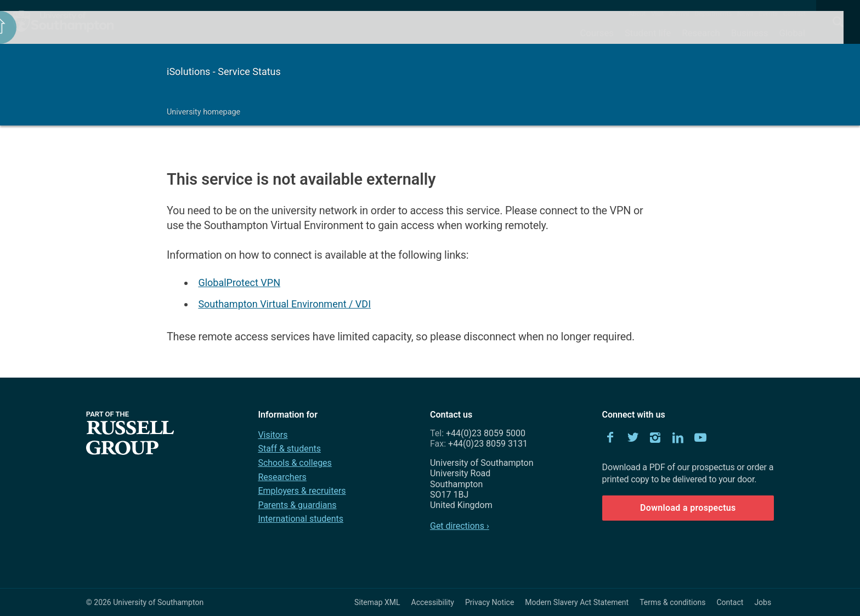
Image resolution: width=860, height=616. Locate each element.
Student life (648, 33)
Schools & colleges (295, 463)
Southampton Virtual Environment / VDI (284, 304)
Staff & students (289, 449)
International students (301, 519)
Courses (596, 33)
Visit (657, 14)
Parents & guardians (297, 505)
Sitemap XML (377, 602)
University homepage (203, 112)
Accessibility (433, 602)
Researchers (282, 477)
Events (769, 14)
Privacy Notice (490, 602)
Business (750, 33)
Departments (714, 14)
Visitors (273, 435)
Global (792, 33)
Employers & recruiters (302, 491)
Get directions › (460, 526)
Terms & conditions (672, 602)
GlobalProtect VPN (239, 283)
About (637, 14)
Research (701, 33)
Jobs (763, 602)
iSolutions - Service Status (224, 72)
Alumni (679, 14)
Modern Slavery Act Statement (577, 602)
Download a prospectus (688, 508)
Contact (794, 14)
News (745, 14)
